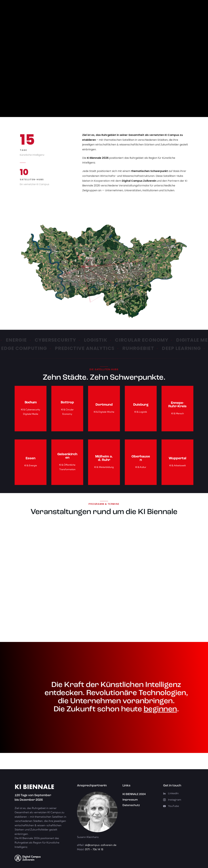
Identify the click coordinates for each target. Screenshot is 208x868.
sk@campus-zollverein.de (101, 845)
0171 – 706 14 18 (94, 849)
